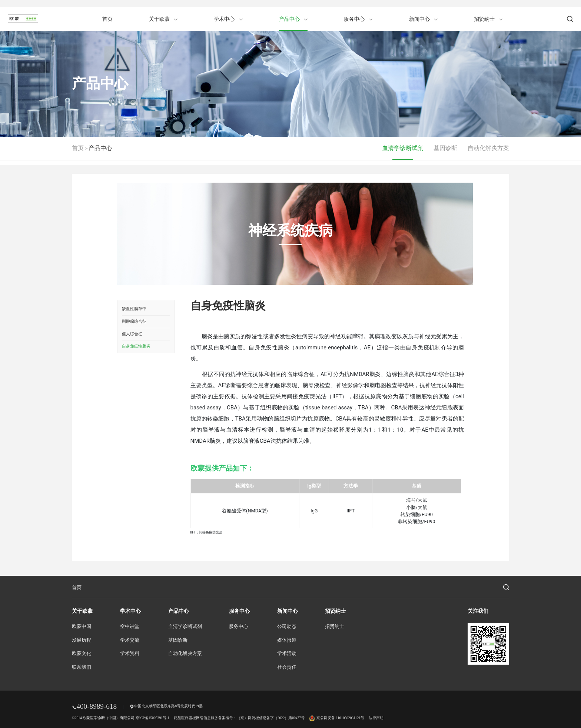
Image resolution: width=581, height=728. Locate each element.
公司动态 (287, 626)
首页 (107, 19)
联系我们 (82, 667)
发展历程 (82, 640)
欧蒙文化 (82, 654)
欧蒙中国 (82, 626)
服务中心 (358, 19)
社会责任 (287, 667)
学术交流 (130, 640)
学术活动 (287, 654)
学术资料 (130, 654)
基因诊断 (445, 148)
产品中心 (293, 19)
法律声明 (376, 718)
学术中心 (228, 19)
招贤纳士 (488, 19)
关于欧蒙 (163, 19)
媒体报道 (287, 640)
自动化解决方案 (488, 148)
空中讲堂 (130, 626)
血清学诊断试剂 (403, 148)
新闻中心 (423, 19)
